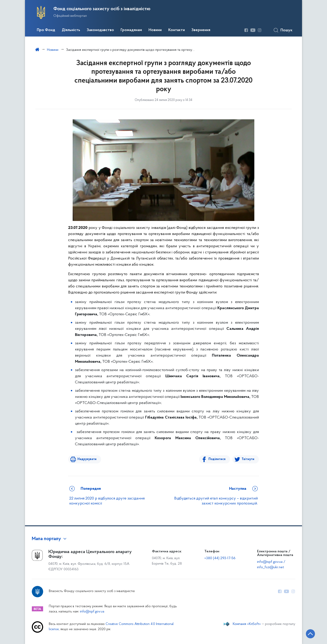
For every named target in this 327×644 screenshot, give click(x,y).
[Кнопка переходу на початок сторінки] (310, 634)
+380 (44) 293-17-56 (220, 558)
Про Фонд (46, 30)
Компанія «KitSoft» (247, 624)
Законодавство (100, 30)
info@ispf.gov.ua (92, 612)
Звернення (201, 30)
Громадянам (131, 30)
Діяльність (71, 30)
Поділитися (217, 459)
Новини (155, 30)
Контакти (177, 30)
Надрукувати (87, 459)
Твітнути (248, 459)
